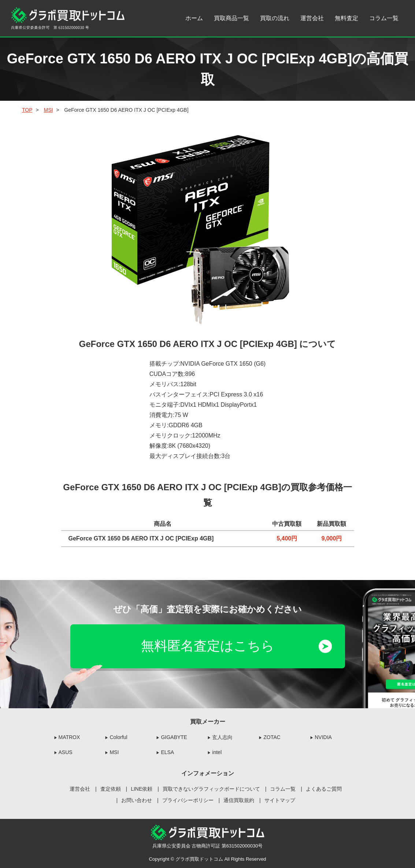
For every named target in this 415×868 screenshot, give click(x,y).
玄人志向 (222, 737)
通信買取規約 (239, 800)
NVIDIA (323, 737)
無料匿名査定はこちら (208, 646)
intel (217, 752)
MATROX (69, 737)
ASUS (66, 752)
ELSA (167, 752)
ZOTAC (272, 737)
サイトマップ (280, 800)
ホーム (194, 18)
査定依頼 (111, 789)
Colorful (118, 737)
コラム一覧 (384, 18)
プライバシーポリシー (188, 800)
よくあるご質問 (324, 789)
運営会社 (312, 18)
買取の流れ (275, 18)
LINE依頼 (142, 789)
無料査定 (347, 18)
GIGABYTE (174, 737)
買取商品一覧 (231, 18)
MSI (114, 752)
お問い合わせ (137, 800)
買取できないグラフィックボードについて (211, 789)
